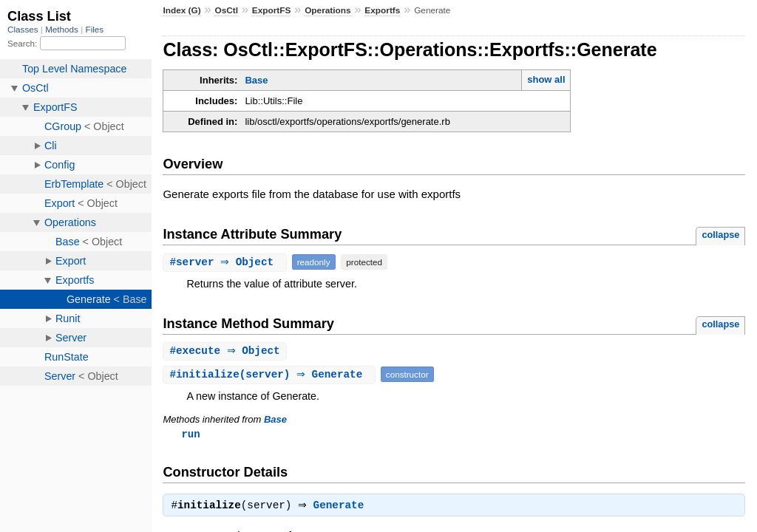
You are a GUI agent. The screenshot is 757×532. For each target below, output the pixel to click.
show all (546, 79)
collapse (720, 235)
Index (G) (181, 10)
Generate (343, 508)
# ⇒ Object (226, 262)
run (190, 435)
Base (256, 80)
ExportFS (272, 10)
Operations (327, 10)
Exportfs (382, 10)
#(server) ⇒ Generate (271, 375)
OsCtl (226, 10)
